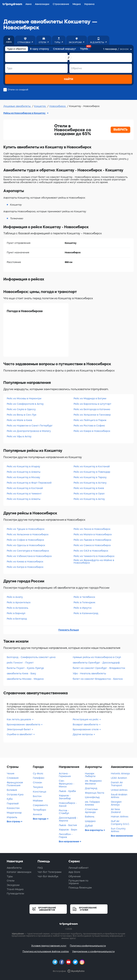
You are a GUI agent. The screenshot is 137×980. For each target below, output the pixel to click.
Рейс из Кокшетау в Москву (23, 477)
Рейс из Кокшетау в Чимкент (24, 494)
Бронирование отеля (86, 729)
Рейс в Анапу (15, 597)
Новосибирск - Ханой (68, 804)
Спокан (37, 782)
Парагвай (13, 803)
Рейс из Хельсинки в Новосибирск (28, 534)
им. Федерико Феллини (93, 782)
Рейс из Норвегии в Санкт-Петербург (30, 426)
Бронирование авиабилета (24, 724)
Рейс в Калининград (86, 613)
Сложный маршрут (65, 49)
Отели (11, 881)
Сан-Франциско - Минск (67, 784)
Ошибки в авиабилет (20, 734)
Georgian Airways (116, 803)
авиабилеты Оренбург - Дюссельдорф (96, 663)
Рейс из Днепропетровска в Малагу (29, 431)
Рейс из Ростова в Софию (89, 426)
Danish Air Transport (117, 784)
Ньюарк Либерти (90, 775)
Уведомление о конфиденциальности (93, 951)
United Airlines (119, 790)
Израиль (12, 817)
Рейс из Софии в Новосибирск (25, 540)
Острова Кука (15, 795)
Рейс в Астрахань (17, 608)
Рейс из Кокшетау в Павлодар (92, 472)
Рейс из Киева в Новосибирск (25, 562)
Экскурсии (13, 885)
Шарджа (90, 821)
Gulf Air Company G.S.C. (120, 823)
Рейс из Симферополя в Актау (25, 404)
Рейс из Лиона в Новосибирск (92, 529)
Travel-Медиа (15, 889)
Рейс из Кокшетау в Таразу (90, 477)
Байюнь (90, 817)
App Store (74, 872)
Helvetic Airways (120, 773)
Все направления (69, 841)
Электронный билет (19, 729)
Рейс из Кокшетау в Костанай (25, 488)
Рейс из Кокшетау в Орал (89, 494)
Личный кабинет (79, 868)
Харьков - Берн (68, 830)
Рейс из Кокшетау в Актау (89, 499)
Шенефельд (92, 797)
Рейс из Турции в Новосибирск (26, 529)
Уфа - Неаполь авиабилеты (89, 673)
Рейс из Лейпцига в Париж (90, 420)
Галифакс (39, 778)
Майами (38, 801)
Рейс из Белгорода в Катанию (92, 409)
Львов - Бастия (68, 825)
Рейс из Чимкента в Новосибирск (94, 556)
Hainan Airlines (120, 817)
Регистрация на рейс (86, 719)
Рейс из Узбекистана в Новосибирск (29, 556)
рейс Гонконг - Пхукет (20, 663)
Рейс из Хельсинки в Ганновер (92, 415)
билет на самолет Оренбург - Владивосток (99, 668)
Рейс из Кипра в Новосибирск (25, 567)
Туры (10, 876)
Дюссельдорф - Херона (68, 819)
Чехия (11, 773)
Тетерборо (40, 810)
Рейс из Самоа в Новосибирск (92, 545)
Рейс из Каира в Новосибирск (92, 431)
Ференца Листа (95, 793)
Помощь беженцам (80, 888)
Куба (10, 799)
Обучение (75, 876)
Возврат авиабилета (86, 724)
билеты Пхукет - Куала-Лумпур (25, 668)
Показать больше (69, 630)
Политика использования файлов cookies (46, 951)
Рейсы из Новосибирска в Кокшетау (25, 113)
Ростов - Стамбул (64, 812)
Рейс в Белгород (17, 619)
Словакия (13, 778)
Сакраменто (40, 805)
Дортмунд (91, 788)
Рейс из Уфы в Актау (19, 436)
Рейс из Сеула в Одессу (21, 409)
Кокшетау (40, 106)
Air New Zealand (116, 811)
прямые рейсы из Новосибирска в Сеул (97, 657)
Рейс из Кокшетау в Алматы (24, 472)
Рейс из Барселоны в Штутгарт (92, 404)
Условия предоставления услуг (49, 946)
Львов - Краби (67, 791)
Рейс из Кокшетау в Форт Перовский (29, 483)
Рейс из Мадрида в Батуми (90, 398)
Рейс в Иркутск (83, 608)
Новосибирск (58, 106)
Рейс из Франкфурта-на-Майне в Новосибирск (94, 561)
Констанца (40, 792)
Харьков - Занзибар (65, 797)
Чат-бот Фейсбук (48, 876)
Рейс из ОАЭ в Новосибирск (91, 551)
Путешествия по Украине (78, 882)
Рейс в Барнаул (16, 613)
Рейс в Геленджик (84, 602)
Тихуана (38, 787)
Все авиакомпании (122, 836)
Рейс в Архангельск (19, 602)
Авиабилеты (14, 868)
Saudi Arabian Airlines (119, 796)
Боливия (12, 790)
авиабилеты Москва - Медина (25, 679)
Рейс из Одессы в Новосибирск (26, 545)
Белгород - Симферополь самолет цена (31, 657)
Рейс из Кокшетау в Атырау (23, 466)
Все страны (14, 821)
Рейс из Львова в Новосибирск (92, 540)
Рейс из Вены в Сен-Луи (22, 415)
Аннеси (37, 814)
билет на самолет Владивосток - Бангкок (98, 679)
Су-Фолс (38, 773)
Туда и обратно (17, 49)
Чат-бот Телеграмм (50, 872)
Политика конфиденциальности (88, 946)
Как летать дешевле (19, 719)
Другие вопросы (83, 734)
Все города (40, 819)
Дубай (89, 826)
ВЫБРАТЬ (121, 130)
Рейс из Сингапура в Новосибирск (28, 551)
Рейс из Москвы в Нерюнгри (24, 398)
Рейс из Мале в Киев (19, 420)
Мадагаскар (14, 813)
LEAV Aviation (119, 778)
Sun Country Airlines (118, 830)
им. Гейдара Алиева (92, 803)
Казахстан (13, 808)
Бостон (37, 796)
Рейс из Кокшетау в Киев (89, 488)
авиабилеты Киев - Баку (21, 673)
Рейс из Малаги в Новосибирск (93, 534)
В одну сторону (40, 49)
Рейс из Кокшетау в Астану (90, 483)
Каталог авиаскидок (19, 872)
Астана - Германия (65, 775)
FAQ (40, 868)
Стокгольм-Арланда (92, 811)
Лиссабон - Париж (66, 836)
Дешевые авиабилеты (17, 106)
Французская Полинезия (15, 784)
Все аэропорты (94, 830)
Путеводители (15, 894)
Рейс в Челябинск (84, 597)
